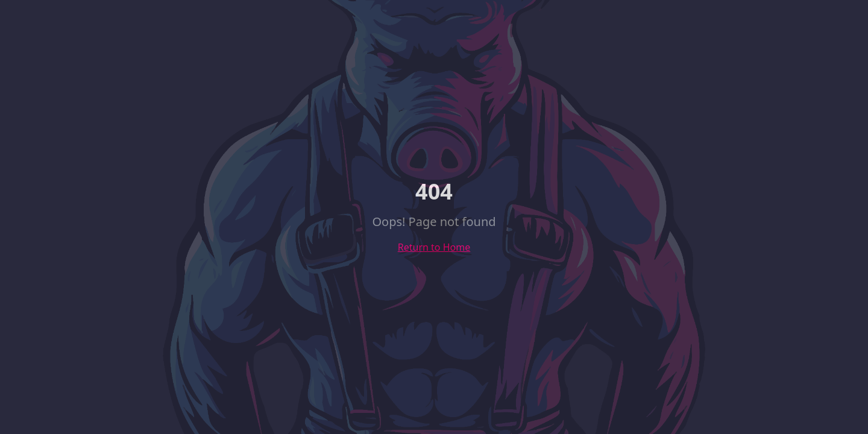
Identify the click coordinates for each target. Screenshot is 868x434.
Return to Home (434, 247)
